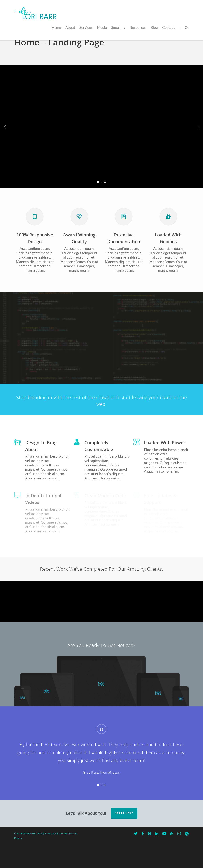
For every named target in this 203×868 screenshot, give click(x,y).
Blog (154, 27)
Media (102, 27)
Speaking (118, 27)
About (70, 27)
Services (86, 27)
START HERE (124, 837)
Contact (169, 27)
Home (56, 27)
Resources (138, 27)
